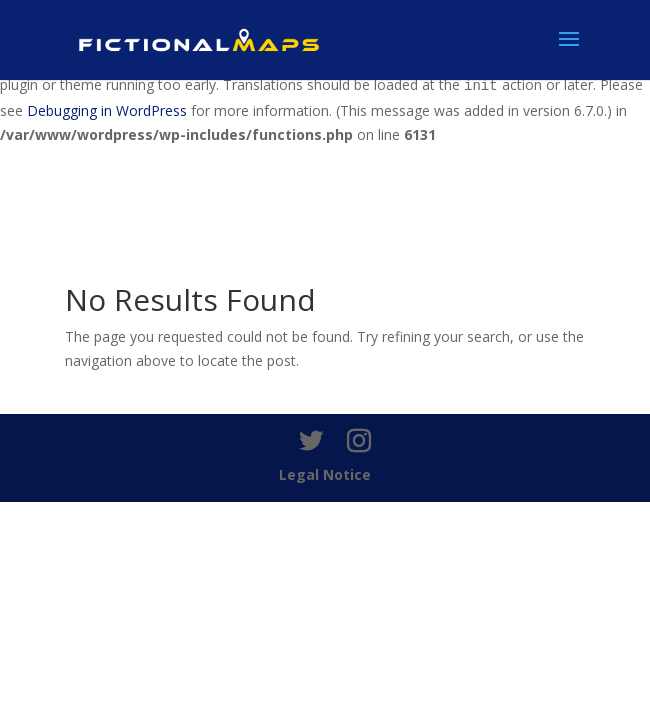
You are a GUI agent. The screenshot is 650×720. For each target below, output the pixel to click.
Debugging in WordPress (107, 110)
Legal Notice (325, 474)
